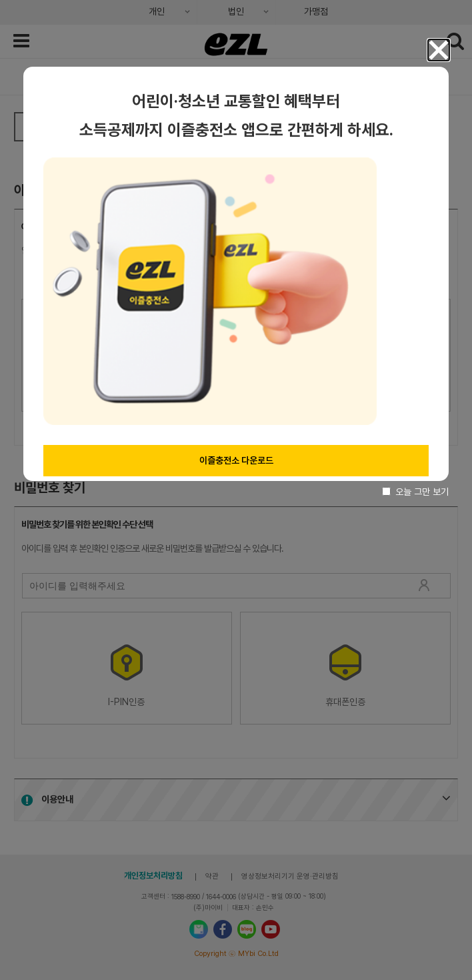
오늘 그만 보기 (415, 492)
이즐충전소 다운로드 (236, 460)
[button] (439, 50)
